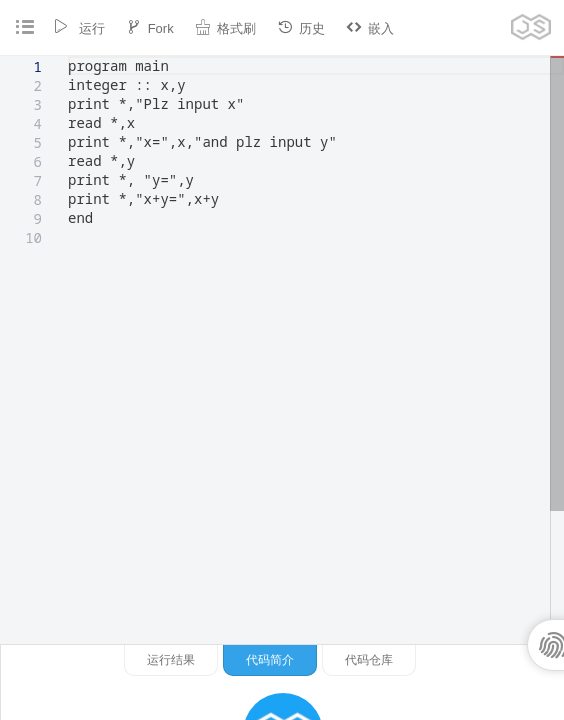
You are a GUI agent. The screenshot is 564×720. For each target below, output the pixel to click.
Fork (150, 27)
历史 (301, 27)
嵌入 (370, 27)
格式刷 (225, 27)
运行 (79, 27)
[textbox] (68, 56)
